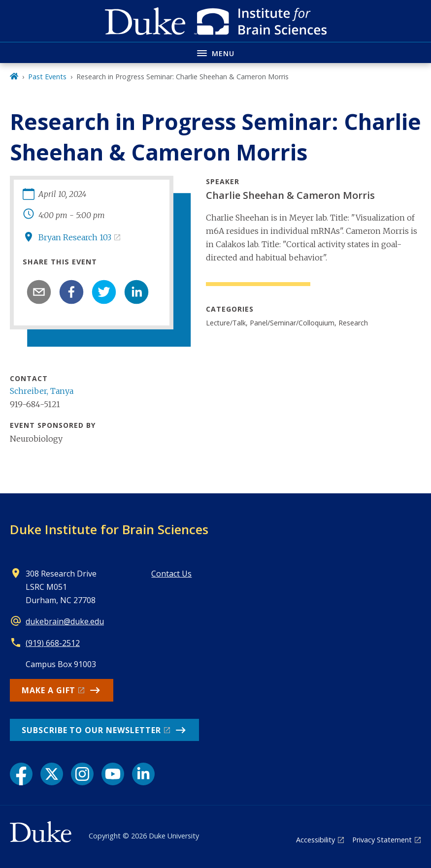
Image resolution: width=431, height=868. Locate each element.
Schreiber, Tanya (42, 391)
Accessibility (315, 840)
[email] (39, 292)
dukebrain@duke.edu (65, 621)
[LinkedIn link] (143, 774)
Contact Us (171, 574)
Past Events (47, 77)
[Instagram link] (82, 774)
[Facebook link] (21, 774)
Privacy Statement (382, 840)
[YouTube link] (113, 774)
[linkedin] (136, 292)
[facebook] (71, 292)
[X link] (52, 774)
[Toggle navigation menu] (215, 52)
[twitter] (104, 292)
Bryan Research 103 (75, 237)
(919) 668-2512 (53, 643)
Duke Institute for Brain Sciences (109, 529)
